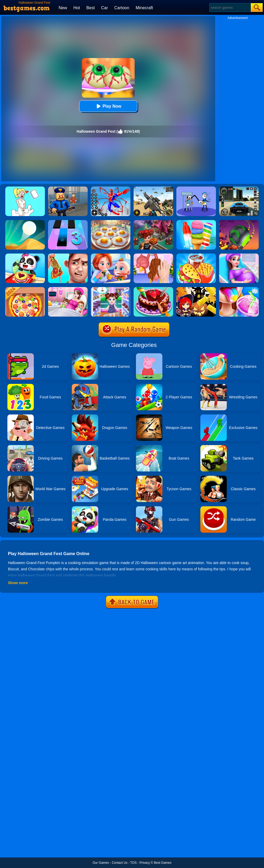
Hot (77, 8)
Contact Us (119, 863)
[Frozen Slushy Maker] (239, 289)
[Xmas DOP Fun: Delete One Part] (25, 188)
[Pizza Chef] (25, 289)
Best (91, 8)
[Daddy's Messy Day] (68, 255)
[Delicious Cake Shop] (153, 289)
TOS (133, 863)
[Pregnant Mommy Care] (239, 255)
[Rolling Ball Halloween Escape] (239, 222)
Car (105, 8)
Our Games (101, 863)
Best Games (163, 863)
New (63, 8)
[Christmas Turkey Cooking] (153, 255)
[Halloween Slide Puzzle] (196, 289)
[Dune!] (25, 222)
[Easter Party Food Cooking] (111, 222)
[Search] (230, 8)
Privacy (145, 863)
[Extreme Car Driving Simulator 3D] (239, 188)
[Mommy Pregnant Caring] (68, 289)
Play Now (108, 106)
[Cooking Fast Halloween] (153, 222)
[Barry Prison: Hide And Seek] (68, 188)
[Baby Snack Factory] (25, 255)
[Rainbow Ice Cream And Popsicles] (196, 222)
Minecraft (144, 8)
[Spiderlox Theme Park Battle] (111, 188)
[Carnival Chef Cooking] (196, 255)
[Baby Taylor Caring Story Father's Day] (111, 289)
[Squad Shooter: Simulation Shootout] (153, 188)
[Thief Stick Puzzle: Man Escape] (196, 188)
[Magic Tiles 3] (68, 222)
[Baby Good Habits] (111, 255)
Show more (18, 583)
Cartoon (122, 8)
